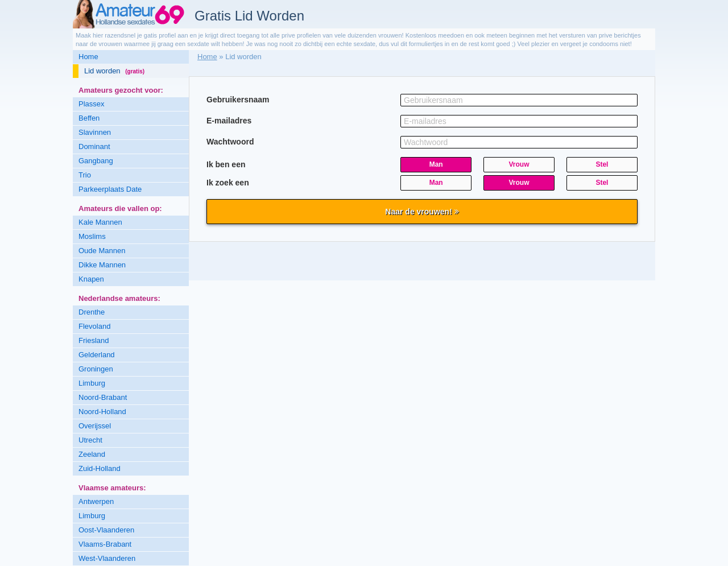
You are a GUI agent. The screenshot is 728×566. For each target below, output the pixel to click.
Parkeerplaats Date (110, 189)
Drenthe (92, 312)
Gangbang (96, 161)
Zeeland (92, 454)
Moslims (92, 236)
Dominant (94, 146)
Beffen (89, 118)
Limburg (92, 383)
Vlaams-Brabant (105, 544)
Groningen (96, 369)
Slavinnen (95, 132)
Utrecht (90, 440)
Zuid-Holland (100, 468)
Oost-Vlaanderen (106, 530)
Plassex (92, 104)
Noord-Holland (102, 412)
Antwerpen (96, 501)
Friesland (94, 340)
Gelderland (97, 355)
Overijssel (95, 426)
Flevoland (94, 326)
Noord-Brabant (103, 397)
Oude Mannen (102, 251)
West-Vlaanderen (107, 558)
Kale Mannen (100, 222)
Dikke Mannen (102, 265)
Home (88, 57)
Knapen (91, 279)
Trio (85, 175)
